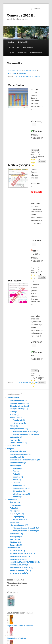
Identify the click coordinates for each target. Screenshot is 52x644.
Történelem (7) (19, 491)
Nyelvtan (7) (15, 539)
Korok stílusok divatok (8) (20, 454)
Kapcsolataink (28, 47)
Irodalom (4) (18, 477)
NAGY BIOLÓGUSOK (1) (20, 556)
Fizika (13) (14, 508)
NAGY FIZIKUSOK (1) (19, 559)
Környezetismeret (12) (19, 429)
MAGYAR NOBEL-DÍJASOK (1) (22, 553)
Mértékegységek (19, 165)
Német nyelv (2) (19, 423)
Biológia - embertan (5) (19, 403)
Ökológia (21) (15, 542)
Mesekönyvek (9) (17, 457)
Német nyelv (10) (20, 519)
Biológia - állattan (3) (18, 400)
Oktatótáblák (22, 53)
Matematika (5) (19, 485)
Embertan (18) (16, 505)
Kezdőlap (11, 42)
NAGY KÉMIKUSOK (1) (19, 565)
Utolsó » (37, 76)
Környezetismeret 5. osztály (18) (26, 528)
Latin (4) (16, 483)
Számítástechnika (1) (18, 443)
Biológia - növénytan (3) (20, 406)
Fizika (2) (17, 474)
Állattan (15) (15, 502)
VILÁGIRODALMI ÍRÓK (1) (20, 573)
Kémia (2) (14, 426)
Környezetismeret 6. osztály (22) (26, 531)
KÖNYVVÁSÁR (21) (18, 451)
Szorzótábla (16, 85)
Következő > (28, 76)
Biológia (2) (18, 468)
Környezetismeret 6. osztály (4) (26, 432)
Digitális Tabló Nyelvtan (17, 638)
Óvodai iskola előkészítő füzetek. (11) (25, 460)
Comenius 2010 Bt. (21, 15)
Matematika (23, 73)
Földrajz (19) (15, 511)
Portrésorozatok (14, 548)
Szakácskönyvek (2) (18, 463)
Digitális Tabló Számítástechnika (20, 626)
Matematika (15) (16, 534)
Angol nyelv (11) (20, 517)
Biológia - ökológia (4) (19, 409)
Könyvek (11, 53)
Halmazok (15, 280)
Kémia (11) (14, 522)
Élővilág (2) (17, 471)
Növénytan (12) (16, 537)
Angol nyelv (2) (19, 420)
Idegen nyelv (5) (16, 417)
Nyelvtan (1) (15, 440)
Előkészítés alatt (14, 446)
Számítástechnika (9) (21, 488)
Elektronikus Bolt (13, 47)
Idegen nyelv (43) (17, 514)
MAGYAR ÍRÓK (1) (17, 551)
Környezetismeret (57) (19, 525)
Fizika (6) (14, 412)
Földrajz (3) (14, 414)
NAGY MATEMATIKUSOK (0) (21, 568)
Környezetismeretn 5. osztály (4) (26, 434)
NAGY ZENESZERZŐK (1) (20, 570)
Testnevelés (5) (16, 545)
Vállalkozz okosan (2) (22, 494)
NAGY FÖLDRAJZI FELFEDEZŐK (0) (25, 562)
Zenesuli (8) (18, 497)
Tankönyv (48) (16, 465)
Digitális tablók (23, 42)
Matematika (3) (16, 437)
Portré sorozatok (36, 53)
